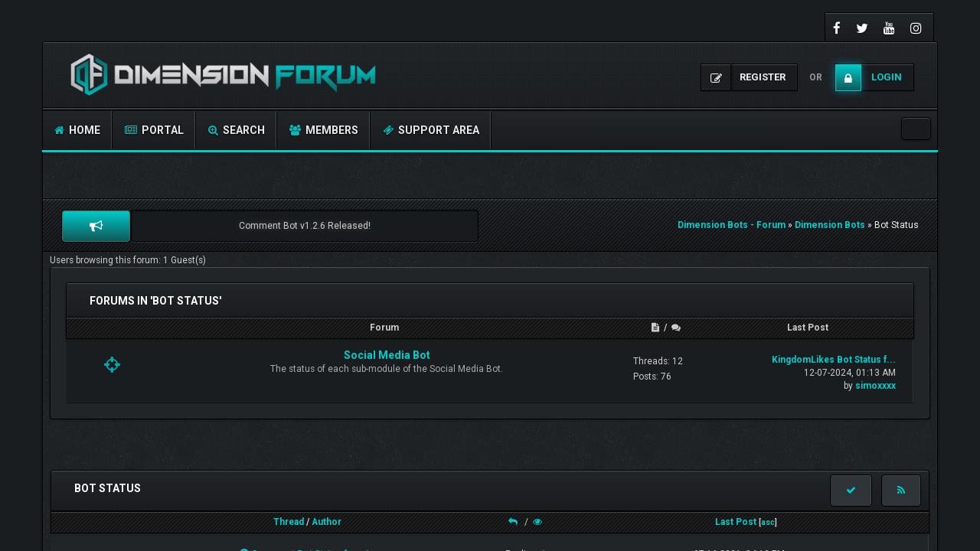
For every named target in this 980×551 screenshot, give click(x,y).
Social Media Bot (387, 355)
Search (237, 130)
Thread (289, 522)
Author (327, 522)
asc (768, 522)
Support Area (431, 130)
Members (324, 130)
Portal (154, 130)
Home (77, 130)
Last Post (736, 522)
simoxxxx (875, 386)
